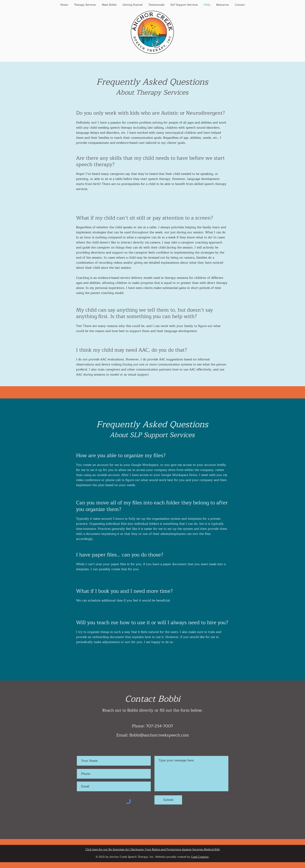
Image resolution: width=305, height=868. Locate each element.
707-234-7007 (160, 726)
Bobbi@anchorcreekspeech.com (159, 735)
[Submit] (168, 800)
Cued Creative (200, 857)
